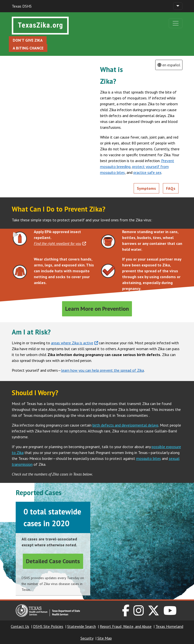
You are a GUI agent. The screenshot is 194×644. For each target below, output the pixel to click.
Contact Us (20, 626)
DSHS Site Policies (48, 626)
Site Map (105, 638)
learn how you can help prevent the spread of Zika (103, 370)
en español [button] (169, 65)
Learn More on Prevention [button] (97, 309)
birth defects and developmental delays (125, 425)
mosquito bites (149, 458)
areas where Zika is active (74, 343)
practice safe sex (147, 172)
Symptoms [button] (146, 188)
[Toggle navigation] (178, 6)
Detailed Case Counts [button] (53, 561)
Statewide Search (82, 626)
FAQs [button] (171, 188)
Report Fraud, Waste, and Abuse (126, 626)
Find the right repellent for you (60, 243)
